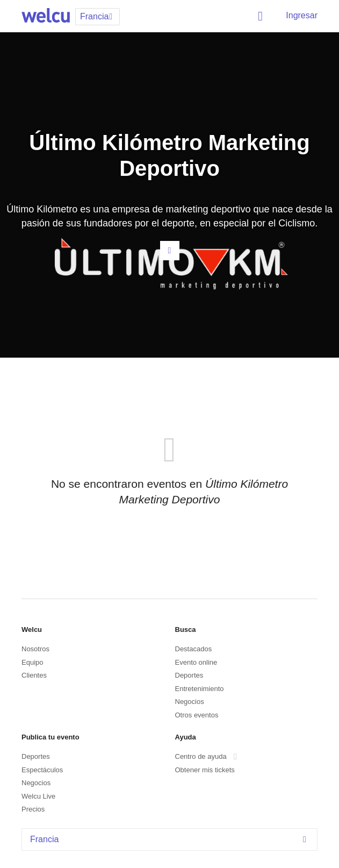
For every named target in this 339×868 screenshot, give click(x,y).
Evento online (196, 662)
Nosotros (35, 649)
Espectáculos (42, 770)
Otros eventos (197, 715)
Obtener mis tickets (205, 770)
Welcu (46, 16)
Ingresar (302, 15)
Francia (171, 839)
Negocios (190, 702)
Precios (33, 809)
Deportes (189, 675)
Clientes (34, 675)
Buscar (262, 16)
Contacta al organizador (170, 251)
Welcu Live (38, 796)
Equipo (32, 662)
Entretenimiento (200, 689)
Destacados (194, 649)
